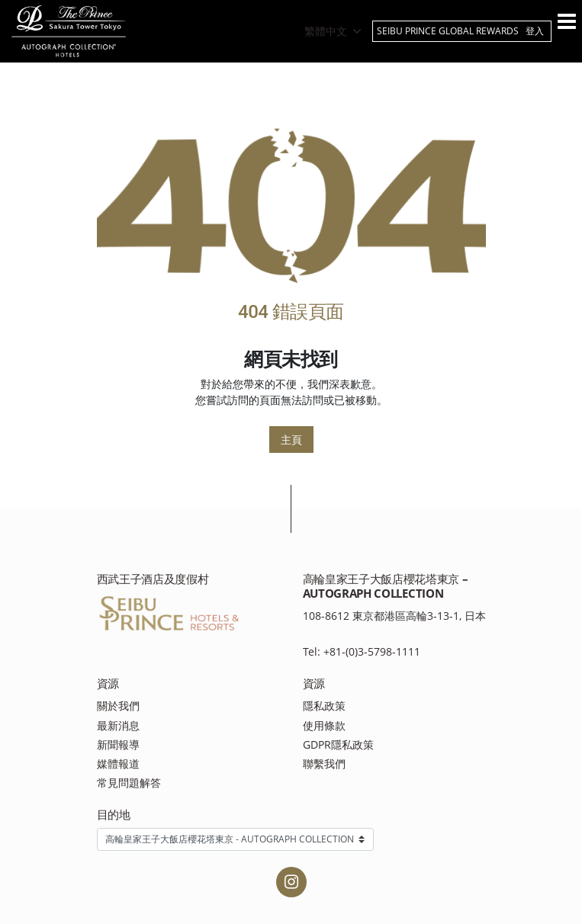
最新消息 (118, 725)
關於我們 (118, 706)
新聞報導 (118, 744)
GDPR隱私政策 (338, 744)
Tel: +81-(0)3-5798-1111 (362, 651)
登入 (535, 31)
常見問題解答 (129, 783)
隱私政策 (324, 706)
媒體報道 (118, 764)
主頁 (291, 440)
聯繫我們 (324, 764)
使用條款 (324, 725)
